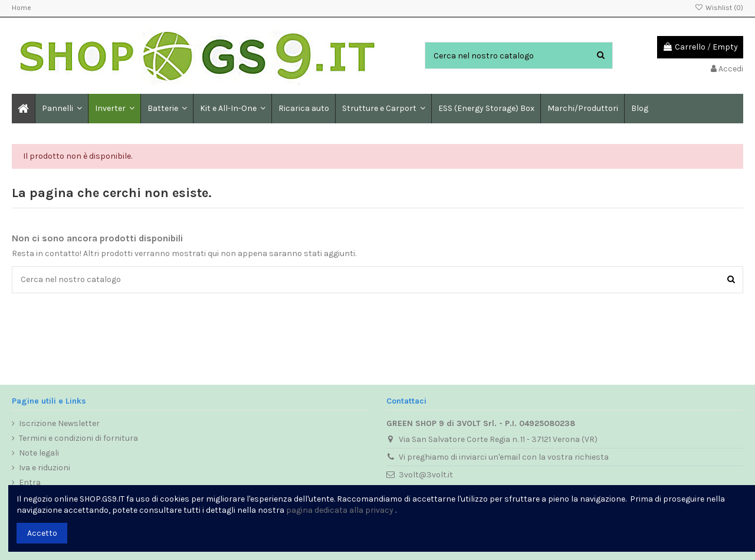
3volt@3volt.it (426, 475)
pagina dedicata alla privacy (340, 510)
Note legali (39, 453)
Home (22, 8)
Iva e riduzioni (45, 468)
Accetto (42, 533)
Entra (30, 482)
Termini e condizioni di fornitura (78, 438)
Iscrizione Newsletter (59, 423)
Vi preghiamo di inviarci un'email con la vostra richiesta (504, 457)
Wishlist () (719, 8)
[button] (167, 109)
